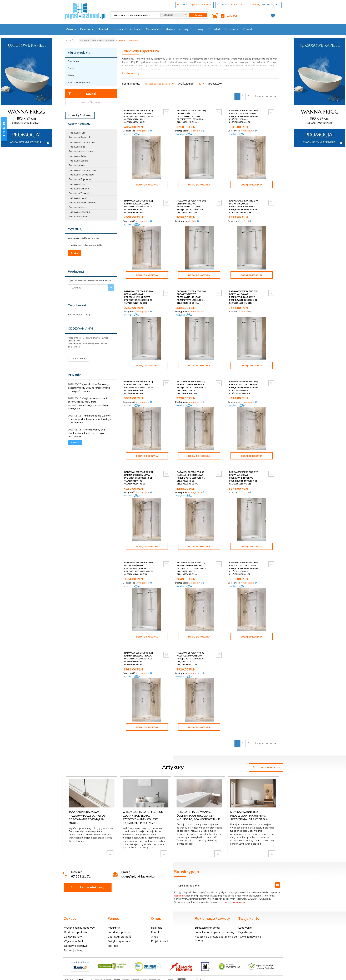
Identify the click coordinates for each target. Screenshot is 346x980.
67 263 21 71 (81, 876)
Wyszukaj (75, 229)
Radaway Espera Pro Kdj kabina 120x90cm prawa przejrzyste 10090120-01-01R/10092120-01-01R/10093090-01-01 (139, 116)
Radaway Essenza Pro (82, 142)
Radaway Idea (77, 147)
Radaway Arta (77, 156)
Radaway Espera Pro (81, 137)
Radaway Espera (79, 161)
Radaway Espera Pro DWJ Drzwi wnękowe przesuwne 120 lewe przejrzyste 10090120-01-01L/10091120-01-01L (191, 116)
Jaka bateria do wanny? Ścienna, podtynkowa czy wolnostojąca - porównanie (91, 419)
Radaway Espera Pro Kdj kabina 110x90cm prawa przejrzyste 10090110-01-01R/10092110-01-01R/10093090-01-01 (139, 659)
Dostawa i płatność (76, 932)
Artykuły (74, 375)
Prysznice (87, 29)
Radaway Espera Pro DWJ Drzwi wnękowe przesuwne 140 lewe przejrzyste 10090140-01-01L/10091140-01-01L (191, 297)
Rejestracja (245, 932)
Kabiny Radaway (191, 29)
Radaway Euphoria (80, 179)
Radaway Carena (79, 189)
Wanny (71, 29)
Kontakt (156, 932)
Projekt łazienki (160, 941)
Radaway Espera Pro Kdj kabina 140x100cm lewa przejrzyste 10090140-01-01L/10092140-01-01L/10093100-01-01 (191, 478)
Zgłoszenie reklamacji (207, 928)
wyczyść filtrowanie (91, 102)
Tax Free (113, 946)
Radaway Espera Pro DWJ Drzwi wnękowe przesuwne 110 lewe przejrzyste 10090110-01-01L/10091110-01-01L (244, 478)
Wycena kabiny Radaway (79, 928)
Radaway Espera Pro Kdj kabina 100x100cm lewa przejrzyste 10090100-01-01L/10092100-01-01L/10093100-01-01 (244, 568)
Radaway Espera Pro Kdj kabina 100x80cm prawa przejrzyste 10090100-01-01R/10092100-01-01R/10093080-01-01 (244, 116)
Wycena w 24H (73, 941)
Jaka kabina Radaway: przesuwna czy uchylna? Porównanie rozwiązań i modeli (89, 388)
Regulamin (180, 896)
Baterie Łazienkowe (128, 29)
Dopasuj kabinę (73, 950)
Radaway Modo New (81, 151)
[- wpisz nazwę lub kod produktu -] (134, 15)
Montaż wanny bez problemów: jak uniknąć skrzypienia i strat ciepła (89, 433)
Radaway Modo (78, 207)
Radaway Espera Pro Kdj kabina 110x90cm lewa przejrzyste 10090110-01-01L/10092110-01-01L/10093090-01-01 (139, 388)
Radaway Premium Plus (82, 203)
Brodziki (104, 29)
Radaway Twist (78, 198)
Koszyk (248, 29)
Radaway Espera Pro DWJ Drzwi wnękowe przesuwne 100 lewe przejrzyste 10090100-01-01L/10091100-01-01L (191, 207)
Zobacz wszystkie (266, 767)
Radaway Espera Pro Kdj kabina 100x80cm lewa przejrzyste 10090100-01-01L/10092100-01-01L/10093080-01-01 (191, 568)
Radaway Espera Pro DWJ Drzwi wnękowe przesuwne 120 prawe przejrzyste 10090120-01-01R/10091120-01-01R (139, 297)
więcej (75, 442)
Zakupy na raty (73, 937)
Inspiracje (157, 928)
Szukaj (82, 94)
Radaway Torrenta (80, 193)
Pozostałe (215, 29)
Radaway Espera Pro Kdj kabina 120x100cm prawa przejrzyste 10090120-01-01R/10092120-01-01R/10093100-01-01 (244, 388)
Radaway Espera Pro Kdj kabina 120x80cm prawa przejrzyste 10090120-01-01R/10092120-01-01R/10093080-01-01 (191, 388)
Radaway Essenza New (82, 170)
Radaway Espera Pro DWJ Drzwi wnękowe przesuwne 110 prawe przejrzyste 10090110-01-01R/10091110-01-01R (244, 207)
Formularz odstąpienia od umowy (215, 932)
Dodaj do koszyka (147, 185)
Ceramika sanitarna (160, 29)
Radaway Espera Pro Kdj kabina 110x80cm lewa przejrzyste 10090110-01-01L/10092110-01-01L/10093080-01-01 (191, 659)
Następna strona (265, 96)
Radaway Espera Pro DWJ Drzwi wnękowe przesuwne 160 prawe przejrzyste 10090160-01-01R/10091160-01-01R (244, 297)
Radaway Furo (77, 133)
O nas (154, 937)
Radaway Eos (77, 184)
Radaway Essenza (79, 212)
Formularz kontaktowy (88, 887)
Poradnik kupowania (119, 932)
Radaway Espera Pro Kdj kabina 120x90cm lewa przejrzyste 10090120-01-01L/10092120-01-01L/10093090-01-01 (139, 207)
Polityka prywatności (120, 941)
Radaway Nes (77, 165)
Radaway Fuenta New (82, 175)
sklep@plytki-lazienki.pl (138, 876)
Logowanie (245, 928)
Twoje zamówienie (250, 937)
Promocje (232, 29)
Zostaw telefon (78, 358)
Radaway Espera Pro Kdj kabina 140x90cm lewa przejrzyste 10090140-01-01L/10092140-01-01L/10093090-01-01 (139, 478)
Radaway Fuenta (79, 217)
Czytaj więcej (131, 73)
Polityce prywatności (234, 902)
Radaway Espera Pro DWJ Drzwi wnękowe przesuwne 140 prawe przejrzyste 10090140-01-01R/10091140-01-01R (139, 568)
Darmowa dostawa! (76, 946)
